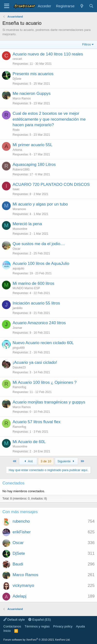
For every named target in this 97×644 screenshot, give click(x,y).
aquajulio (18, 268)
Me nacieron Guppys (32, 94)
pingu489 (19, 348)
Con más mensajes (20, 512)
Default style (14, 620)
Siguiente (67, 461)
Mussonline (20, 229)
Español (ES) (40, 620)
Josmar (17, 328)
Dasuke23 (19, 367)
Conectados (13, 483)
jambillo (18, 308)
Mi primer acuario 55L (32, 145)
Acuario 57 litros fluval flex (36, 422)
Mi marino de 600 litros (33, 283)
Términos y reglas (37, 626)
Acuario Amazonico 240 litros (39, 323)
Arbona (17, 150)
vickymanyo (23, 586)
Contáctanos (12, 626)
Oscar (16, 249)
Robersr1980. (21, 170)
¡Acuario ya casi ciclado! (35, 362)
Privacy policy (63, 626)
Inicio (7, 631)
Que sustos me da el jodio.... (39, 244)
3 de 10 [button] (46, 461)
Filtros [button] (86, 44)
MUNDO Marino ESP (26, 288)
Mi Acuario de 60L (29, 442)
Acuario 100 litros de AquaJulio (41, 264)
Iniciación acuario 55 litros (36, 303)
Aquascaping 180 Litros (34, 165)
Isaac (16, 189)
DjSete (17, 79)
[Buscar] (91, 6)
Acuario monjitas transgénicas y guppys (49, 402)
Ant (28, 461)
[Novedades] (82, 6)
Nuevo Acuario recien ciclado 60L (43, 343)
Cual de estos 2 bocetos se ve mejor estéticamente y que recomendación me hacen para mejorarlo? (49, 119)
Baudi (18, 564)
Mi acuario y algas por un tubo (40, 204)
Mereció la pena (27, 224)
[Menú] (7, 6)
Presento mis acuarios (33, 74)
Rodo (16, 130)
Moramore (19, 209)
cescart (17, 59)
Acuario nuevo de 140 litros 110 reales (48, 54)
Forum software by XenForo (37, 640)
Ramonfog (19, 387)
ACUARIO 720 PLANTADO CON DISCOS (51, 184)
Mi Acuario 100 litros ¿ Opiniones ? (45, 382)
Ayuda (80, 626)
